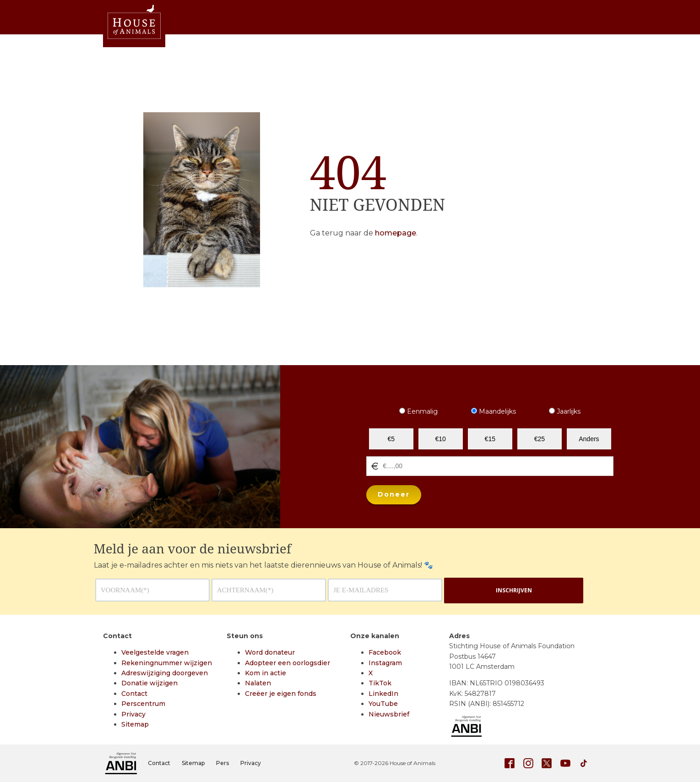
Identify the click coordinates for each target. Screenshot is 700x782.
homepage (396, 233)
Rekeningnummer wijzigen (167, 663)
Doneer (394, 494)
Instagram (385, 663)
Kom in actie (266, 673)
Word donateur (270, 652)
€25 (540, 439)
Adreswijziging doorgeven (165, 673)
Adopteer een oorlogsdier (288, 663)
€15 (490, 439)
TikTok (380, 683)
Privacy (133, 714)
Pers (222, 763)
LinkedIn (383, 694)
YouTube (383, 704)
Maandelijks (494, 411)
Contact (134, 694)
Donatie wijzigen (149, 683)
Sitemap (135, 724)
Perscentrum (143, 704)
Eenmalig (418, 411)
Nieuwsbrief (389, 714)
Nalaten (258, 683)
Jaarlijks (565, 411)
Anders (589, 439)
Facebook (385, 652)
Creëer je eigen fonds (281, 694)
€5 (391, 439)
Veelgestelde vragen (155, 652)
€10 (441, 439)
